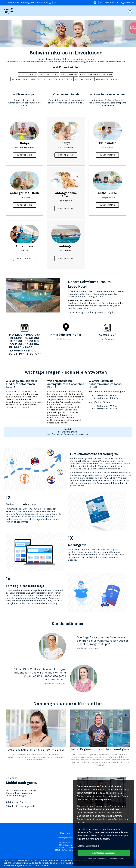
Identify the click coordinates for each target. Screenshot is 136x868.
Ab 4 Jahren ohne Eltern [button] (29, 79)
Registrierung (125, 3)
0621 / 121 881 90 (69, 848)
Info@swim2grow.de (69, 850)
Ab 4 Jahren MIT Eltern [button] (96, 74)
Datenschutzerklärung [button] (88, 846)
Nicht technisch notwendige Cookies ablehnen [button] (103, 859)
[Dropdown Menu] (130, 11)
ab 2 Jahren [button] (69, 74)
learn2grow (112, 549)
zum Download (107, 339)
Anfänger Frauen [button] (108, 79)
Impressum (9, 860)
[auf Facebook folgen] (55, 3)
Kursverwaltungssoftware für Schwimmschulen (27, 865)
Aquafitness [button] (84, 79)
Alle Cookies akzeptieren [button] (104, 853)
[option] (68, 34)
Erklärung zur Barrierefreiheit (45, 860)
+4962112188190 (39, 3)
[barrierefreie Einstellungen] (95, 3)
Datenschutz (23, 860)
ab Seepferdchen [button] (61, 79)
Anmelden (107, 3)
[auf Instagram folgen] (50, 3)
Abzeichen (119, 303)
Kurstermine (25, 155)
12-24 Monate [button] (49, 74)
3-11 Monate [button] (28, 74)
